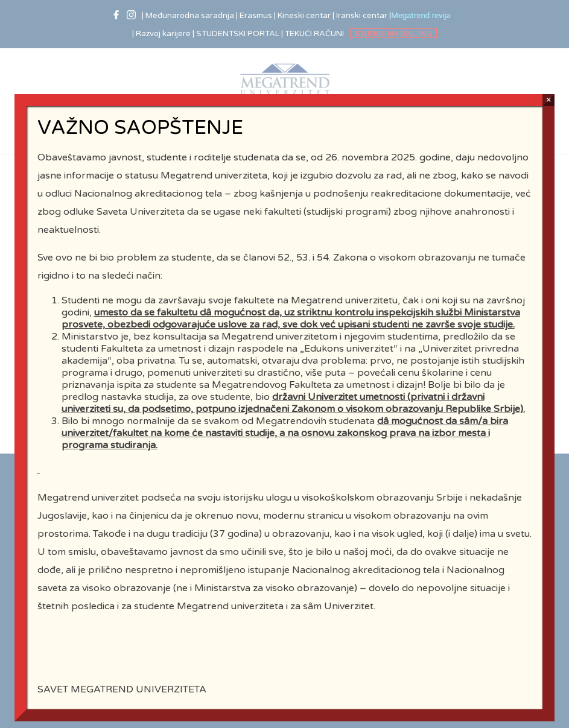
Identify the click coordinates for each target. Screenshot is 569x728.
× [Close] (549, 106)
